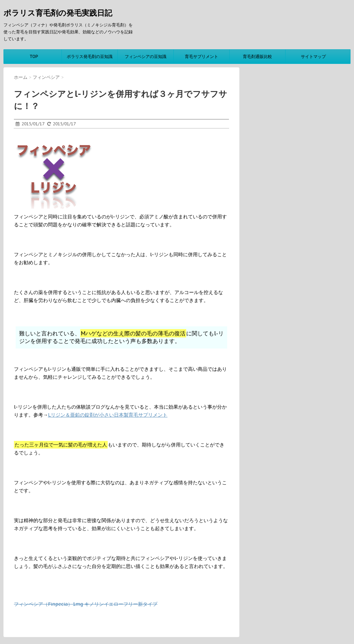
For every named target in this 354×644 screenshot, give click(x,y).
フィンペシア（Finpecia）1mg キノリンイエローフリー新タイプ (86, 604)
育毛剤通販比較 (257, 56)
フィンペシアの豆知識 (146, 56)
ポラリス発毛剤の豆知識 (90, 56)
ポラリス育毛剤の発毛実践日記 (58, 13)
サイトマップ (313, 56)
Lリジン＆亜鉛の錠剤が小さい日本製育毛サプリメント (108, 415)
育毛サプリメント (201, 56)
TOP (34, 56)
